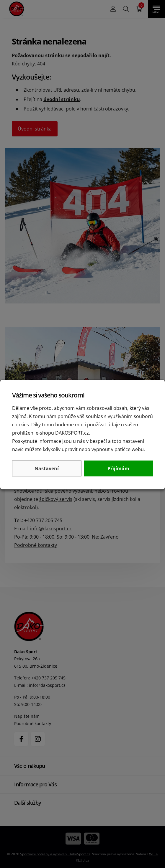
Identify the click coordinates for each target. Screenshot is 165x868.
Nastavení (47, 468)
